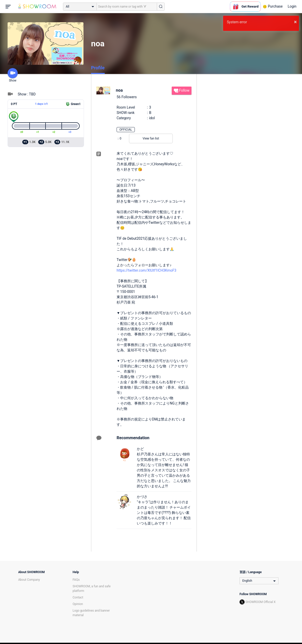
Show (13, 75)
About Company (29, 580)
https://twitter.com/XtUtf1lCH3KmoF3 (146, 270)
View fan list (151, 138)
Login (292, 6)
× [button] (295, 22)
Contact (78, 597)
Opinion (78, 604)
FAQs (76, 580)
